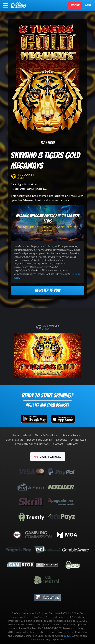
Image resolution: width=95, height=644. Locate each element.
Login (88, 5)
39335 (67, 636)
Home (16, 435)
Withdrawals (79, 439)
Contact (58, 444)
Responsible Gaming (40, 439)
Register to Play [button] (48, 290)
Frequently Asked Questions (32, 444)
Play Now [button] (48, 142)
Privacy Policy (71, 435)
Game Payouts (14, 439)
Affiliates (73, 444)
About (27, 435)
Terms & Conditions (47, 435)
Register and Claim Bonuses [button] (47, 405)
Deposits (61, 439)
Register (75, 5)
